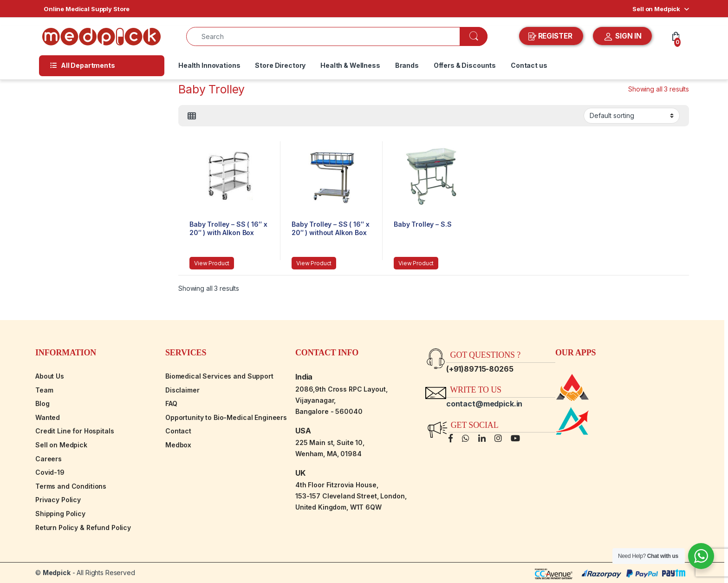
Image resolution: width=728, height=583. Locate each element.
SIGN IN (622, 37)
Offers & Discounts (465, 65)
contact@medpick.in (484, 404)
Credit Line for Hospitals (75, 431)
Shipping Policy (60, 514)
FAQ (171, 403)
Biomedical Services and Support (219, 376)
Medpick (57, 573)
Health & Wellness (350, 65)
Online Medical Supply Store (87, 9)
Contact (178, 431)
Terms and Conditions (71, 486)
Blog (42, 403)
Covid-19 (50, 472)
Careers (49, 459)
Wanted (48, 417)
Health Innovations (209, 65)
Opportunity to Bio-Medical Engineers (226, 417)
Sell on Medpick (656, 9)
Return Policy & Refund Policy (83, 527)
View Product (212, 263)
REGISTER (551, 36)
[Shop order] (632, 116)
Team (44, 390)
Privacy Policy (58, 500)
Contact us (529, 65)
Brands (407, 65)
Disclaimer (182, 390)
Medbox (178, 445)
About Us (50, 376)
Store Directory (280, 65)
